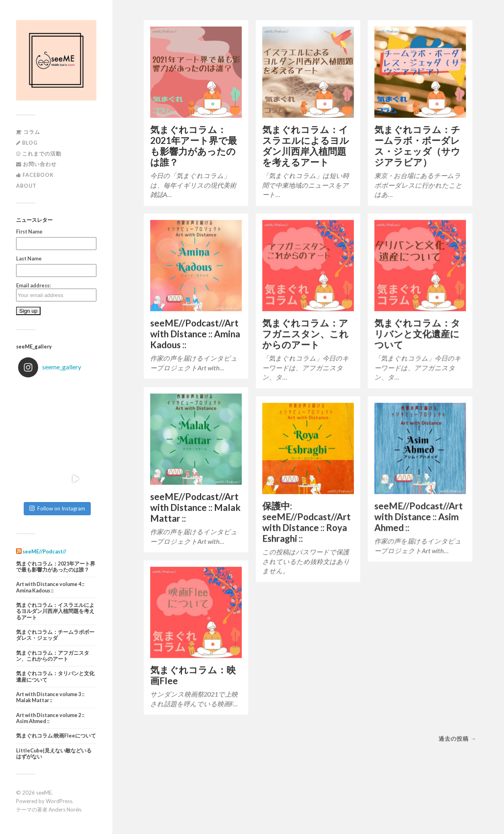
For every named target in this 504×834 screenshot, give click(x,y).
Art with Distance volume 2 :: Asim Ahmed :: (50, 718)
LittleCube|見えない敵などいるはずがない (54, 754)
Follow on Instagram (57, 508)
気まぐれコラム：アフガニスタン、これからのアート (53, 656)
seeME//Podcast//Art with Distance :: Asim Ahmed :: (418, 517)
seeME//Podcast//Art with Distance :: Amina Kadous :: (195, 334)
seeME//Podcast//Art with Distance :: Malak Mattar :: (195, 507)
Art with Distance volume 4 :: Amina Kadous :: (50, 587)
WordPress (59, 801)
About (26, 186)
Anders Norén (65, 809)
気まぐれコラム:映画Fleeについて (56, 736)
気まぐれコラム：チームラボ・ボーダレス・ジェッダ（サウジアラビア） (417, 146)
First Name (29, 232)
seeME (44, 793)
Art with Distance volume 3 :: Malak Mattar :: (50, 697)
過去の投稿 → (457, 739)
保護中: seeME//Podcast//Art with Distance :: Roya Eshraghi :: (306, 522)
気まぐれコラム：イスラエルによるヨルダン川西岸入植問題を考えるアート (55, 611)
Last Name (29, 258)
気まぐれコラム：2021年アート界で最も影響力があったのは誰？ (56, 567)
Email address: (56, 292)
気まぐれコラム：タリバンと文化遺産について (55, 676)
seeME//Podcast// (44, 551)
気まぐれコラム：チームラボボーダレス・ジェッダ (55, 635)
